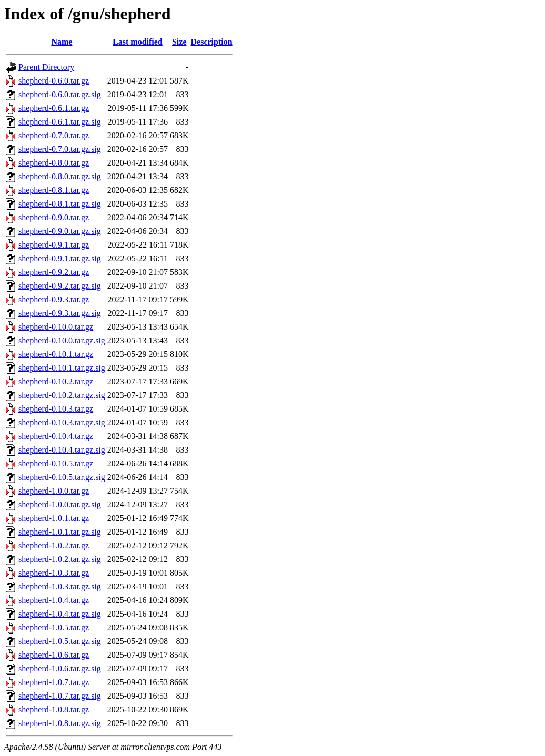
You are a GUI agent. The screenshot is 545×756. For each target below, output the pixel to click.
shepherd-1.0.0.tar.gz (54, 491)
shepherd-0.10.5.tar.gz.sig (62, 477)
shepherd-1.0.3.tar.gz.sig (60, 586)
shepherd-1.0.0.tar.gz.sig (60, 504)
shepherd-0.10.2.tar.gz (56, 381)
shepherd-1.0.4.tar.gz (54, 600)
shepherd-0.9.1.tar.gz (54, 245)
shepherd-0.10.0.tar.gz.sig (62, 340)
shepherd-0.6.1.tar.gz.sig (60, 122)
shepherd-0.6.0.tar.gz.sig (60, 94)
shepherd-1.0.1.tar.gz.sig (60, 532)
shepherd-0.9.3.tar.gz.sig (60, 313)
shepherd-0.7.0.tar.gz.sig (60, 149)
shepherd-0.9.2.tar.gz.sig (60, 286)
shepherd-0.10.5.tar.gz (56, 463)
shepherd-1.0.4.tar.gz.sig (60, 614)
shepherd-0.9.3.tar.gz (54, 299)
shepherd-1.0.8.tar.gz (54, 709)
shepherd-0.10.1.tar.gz (56, 354)
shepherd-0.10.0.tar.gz (56, 327)
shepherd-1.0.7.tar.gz (54, 682)
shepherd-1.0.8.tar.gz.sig (60, 723)
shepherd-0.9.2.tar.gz (54, 272)
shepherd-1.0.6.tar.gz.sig (60, 668)
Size (179, 42)
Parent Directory (46, 67)
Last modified (138, 42)
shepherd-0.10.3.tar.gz (56, 409)
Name (62, 42)
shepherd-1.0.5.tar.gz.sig (60, 641)
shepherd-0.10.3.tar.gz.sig (62, 422)
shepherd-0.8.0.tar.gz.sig (60, 176)
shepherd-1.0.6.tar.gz (54, 655)
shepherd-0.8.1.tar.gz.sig (60, 204)
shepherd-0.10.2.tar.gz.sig (62, 395)
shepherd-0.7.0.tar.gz (54, 135)
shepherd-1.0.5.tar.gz (54, 627)
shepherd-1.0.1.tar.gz (54, 518)
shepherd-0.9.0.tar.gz (54, 217)
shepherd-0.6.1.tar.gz (54, 108)
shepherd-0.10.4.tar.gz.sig (62, 450)
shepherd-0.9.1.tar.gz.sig (60, 258)
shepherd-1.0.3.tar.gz (54, 573)
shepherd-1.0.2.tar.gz (54, 545)
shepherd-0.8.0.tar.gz (54, 163)
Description (212, 42)
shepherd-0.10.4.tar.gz (56, 436)
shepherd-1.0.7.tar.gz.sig (60, 696)
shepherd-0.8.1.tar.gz (54, 190)
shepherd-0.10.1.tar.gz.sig (62, 368)
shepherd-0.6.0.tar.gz (54, 81)
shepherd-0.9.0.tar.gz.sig (60, 231)
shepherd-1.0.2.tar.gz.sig (60, 559)
